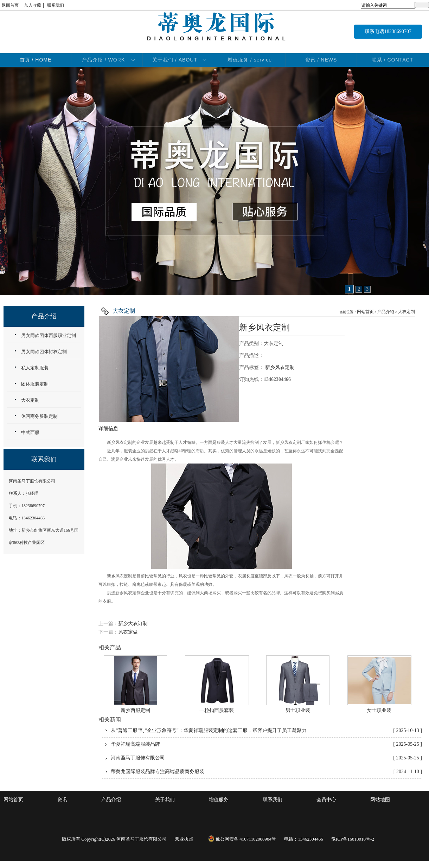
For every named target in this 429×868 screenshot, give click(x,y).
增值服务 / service (250, 60)
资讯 (62, 800)
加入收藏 (33, 5)
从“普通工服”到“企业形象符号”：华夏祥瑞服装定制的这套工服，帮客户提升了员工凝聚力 (266, 731)
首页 (36, 60)
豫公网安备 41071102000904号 (242, 839)
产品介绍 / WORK (103, 60)
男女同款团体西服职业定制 (49, 335)
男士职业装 (298, 710)
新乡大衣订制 (133, 624)
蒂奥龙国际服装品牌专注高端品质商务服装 (266, 772)
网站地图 (380, 800)
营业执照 (184, 839)
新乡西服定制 (135, 710)
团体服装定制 (35, 384)
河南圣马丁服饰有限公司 (266, 758)
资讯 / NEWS (321, 60)
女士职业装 (379, 710)
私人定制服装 (35, 368)
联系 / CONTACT (392, 60)
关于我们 (165, 800)
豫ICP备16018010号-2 (353, 839)
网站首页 (365, 312)
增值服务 (219, 800)
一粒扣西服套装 (217, 710)
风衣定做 (128, 632)
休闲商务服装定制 (39, 416)
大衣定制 (406, 312)
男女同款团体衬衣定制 (44, 352)
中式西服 (30, 432)
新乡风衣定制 (264, 328)
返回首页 (10, 5)
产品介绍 (386, 312)
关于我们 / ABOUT (175, 60)
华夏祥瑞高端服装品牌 (266, 744)
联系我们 (56, 5)
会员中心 (326, 800)
